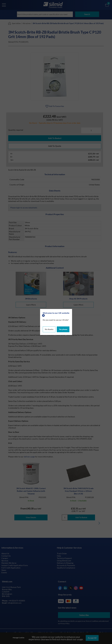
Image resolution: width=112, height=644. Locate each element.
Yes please (63, 329)
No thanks (49, 329)
